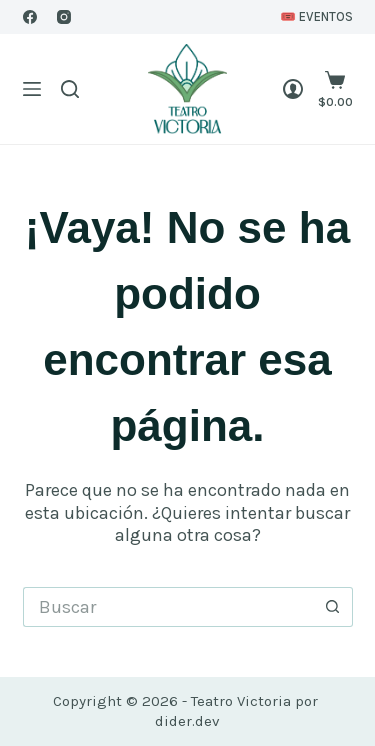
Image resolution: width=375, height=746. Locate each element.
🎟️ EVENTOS (316, 16)
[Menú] (32, 89)
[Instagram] (64, 17)
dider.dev (187, 721)
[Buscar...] (168, 607)
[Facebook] (30, 17)
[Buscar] (70, 89)
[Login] (293, 89)
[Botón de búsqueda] (333, 607)
